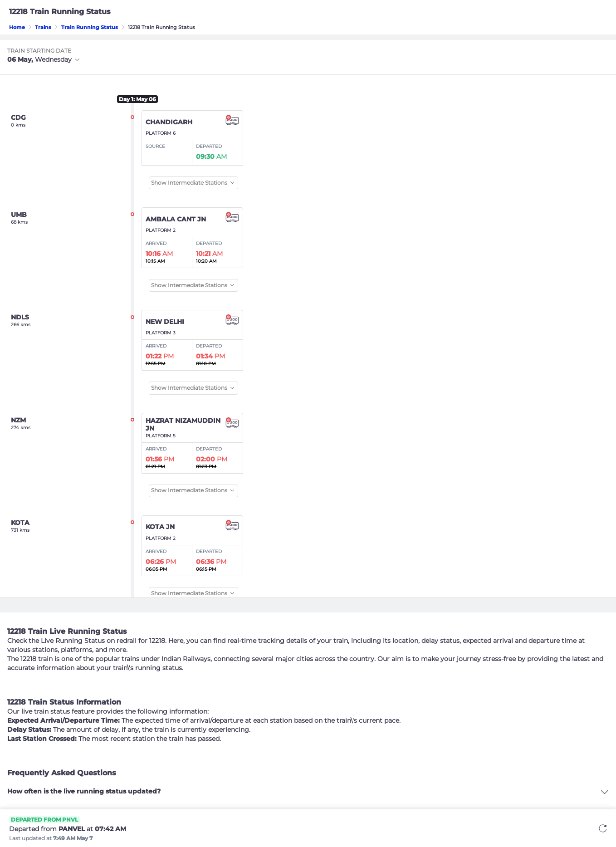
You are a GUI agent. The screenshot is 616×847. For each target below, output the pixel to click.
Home (17, 27)
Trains (43, 27)
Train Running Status (90, 27)
